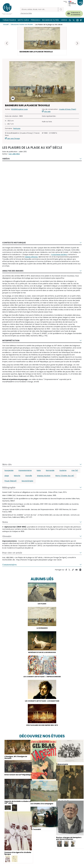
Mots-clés (23, 20)
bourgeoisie (9, 471)
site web (47, 112)
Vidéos (64, 20)
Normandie (50, 471)
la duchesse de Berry (59, 255)
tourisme (63, 471)
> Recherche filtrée (26, 13)
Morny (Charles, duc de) (65, 476)
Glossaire (7, 537)
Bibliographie (9, 488)
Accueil (6, 25)
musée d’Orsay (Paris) (68, 110)
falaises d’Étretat (31, 257)
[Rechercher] (39, 9)
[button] (77, 43)
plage (7, 476)
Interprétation (11, 341)
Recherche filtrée (50, 20)
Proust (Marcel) (11, 481)
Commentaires (9, 565)
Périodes (35, 20)
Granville (29, 476)
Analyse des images (13, 271)
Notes (5, 522)
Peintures (17, 129)
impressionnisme (25, 471)
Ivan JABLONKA (14, 154)
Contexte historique (14, 243)
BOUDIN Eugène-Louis (20, 110)
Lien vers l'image (14, 139)
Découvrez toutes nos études (22, 25)
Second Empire (27, 481)
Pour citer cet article (12, 553)
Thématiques (9, 20)
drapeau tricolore (44, 476)
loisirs (39, 471)
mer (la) (75, 471)
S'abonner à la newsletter (76, 14)
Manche (17, 476)
